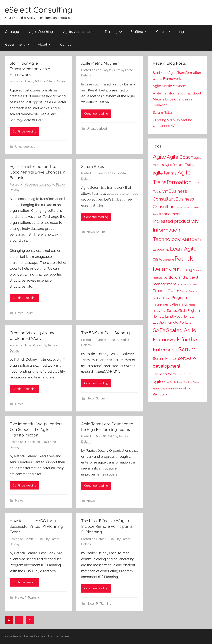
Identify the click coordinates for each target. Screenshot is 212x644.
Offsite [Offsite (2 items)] (157, 259)
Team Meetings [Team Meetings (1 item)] (184, 382)
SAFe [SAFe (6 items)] (159, 330)
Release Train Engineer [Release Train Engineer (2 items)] (184, 311)
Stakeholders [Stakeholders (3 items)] (164, 374)
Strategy (12, 32)
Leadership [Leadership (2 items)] (161, 249)
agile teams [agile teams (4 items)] (165, 173)
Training (113, 32)
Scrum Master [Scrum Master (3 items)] (165, 359)
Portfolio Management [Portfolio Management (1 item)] (188, 285)
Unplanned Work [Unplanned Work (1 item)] (169, 389)
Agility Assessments (79, 32)
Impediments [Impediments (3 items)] (171, 214)
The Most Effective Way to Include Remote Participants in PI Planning (109, 526)
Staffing (139, 32)
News (19, 313)
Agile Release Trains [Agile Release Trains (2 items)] (179, 165)
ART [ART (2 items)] (165, 192)
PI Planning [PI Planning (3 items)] (182, 270)
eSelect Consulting (39, 10)
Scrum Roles (92, 166)
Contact (66, 44)
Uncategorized (25, 147)
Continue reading (24, 131)
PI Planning (32, 598)
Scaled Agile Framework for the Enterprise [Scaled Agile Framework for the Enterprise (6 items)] (175, 340)
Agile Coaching (41, 32)
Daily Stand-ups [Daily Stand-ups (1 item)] (184, 208)
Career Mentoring (170, 32)
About (45, 44)
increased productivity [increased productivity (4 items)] (176, 221)
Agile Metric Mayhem (100, 63)
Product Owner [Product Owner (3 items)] (166, 291)
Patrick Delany (56, 81)
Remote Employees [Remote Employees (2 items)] (167, 316)
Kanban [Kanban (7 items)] (191, 239)
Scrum (29, 313)
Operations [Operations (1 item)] (168, 260)
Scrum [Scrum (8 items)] (187, 349)
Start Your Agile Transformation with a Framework (30, 69)
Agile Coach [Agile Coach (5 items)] (180, 157)
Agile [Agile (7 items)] (159, 157)
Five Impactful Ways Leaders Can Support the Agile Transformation (36, 429)
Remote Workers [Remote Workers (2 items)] (179, 323)
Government (17, 44)
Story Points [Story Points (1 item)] (170, 382)
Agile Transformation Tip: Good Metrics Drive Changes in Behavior (38, 172)
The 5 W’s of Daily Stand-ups (107, 333)
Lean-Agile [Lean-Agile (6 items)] (183, 249)
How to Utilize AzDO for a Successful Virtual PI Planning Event (36, 526)
